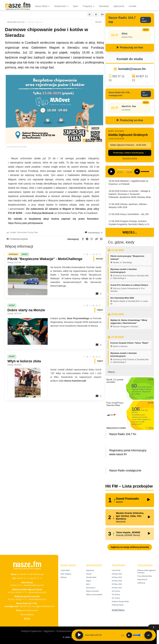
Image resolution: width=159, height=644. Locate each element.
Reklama (64, 577)
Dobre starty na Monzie (26, 310)
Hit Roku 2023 (117, 581)
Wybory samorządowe (94, 594)
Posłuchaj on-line (130, 48)
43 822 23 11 (16, 585)
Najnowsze (90, 570)
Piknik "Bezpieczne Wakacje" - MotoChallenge (45, 259)
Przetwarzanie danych (67, 631)
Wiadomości (61, 6)
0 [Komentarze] (98, 294)
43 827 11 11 (23, 578)
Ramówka (104, 6)
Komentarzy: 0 (94, 233)
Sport (76, 6)
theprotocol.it (142, 579)
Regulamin (49, 631)
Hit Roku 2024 (117, 577)
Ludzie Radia (65, 570)
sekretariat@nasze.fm (34, 585)
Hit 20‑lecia (116, 594)
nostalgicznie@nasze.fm (43, 606)
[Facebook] (25, 619)
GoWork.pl (141, 583)
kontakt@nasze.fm (132, 69)
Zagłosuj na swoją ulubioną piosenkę (130, 547)
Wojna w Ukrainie (92, 591)
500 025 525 (25, 606)
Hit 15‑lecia (116, 598)
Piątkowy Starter (118, 605)
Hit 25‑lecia (116, 591)
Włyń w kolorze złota (24, 361)
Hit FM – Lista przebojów (129, 486)
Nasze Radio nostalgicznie (125, 471)
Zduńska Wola (91, 577)
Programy (89, 6)
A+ (102, 14)
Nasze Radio (42, 6)
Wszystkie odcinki (130, 158)
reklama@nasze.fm (37, 592)
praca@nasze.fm (31, 610)
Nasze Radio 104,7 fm (123, 434)
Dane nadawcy (27, 614)
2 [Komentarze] (98, 396)
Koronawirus (91, 588)
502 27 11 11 (36, 578)
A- (90, 14)
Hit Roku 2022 (117, 584)
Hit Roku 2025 (117, 574)
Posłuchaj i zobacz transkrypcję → (130, 153)
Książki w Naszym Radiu (120, 601)
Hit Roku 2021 (117, 588)
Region (89, 581)
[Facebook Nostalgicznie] (27, 619)
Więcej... (130, 232)
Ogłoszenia (119, 6)
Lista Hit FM (116, 570)
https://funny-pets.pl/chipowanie (25, 223)
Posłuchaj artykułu (17, 239)
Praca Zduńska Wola (145, 576)
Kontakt (133, 6)
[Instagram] (29, 619)
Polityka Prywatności (31, 631)
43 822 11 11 (22, 592)
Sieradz (89, 574)
